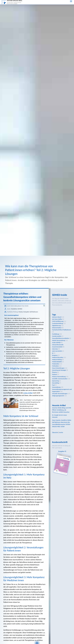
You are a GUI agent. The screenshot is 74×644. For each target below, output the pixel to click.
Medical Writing (57, 336)
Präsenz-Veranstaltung (59, 353)
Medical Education (58, 334)
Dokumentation (57, 304)
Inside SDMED (56, 319)
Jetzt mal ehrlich (57, 328)
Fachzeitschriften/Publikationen (62, 306)
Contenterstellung (58, 300)
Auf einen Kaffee (57, 296)
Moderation (56, 340)
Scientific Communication (60, 355)
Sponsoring (55, 357)
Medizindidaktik (57, 338)
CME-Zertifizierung (58, 298)
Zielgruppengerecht (58, 372)
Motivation (55, 342)
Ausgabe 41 (62, 428)
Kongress (55, 332)
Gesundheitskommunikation (61, 315)
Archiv (61, 409)
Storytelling (56, 359)
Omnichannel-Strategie (59, 347)
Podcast (54, 351)
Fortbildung (56, 311)
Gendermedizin (57, 313)
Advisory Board (57, 294)
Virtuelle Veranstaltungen (60, 370)
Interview (55, 325)
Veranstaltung (56, 364)
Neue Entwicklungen (58, 345)
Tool (53, 362)
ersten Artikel (28, 369)
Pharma (54, 349)
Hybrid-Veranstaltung (59, 317)
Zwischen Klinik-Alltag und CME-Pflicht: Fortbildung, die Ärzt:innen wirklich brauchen (62, 386)
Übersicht (55, 409)
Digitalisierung (56, 302)
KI (53, 330)
